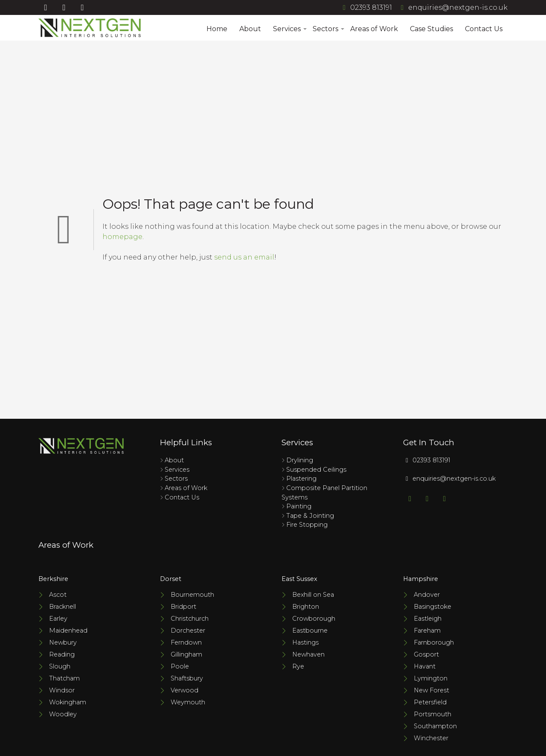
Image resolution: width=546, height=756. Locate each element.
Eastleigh (428, 619)
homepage (122, 237)
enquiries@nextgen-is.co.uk (453, 7)
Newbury (63, 642)
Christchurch (190, 619)
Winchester (431, 738)
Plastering (301, 479)
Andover (427, 595)
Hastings (305, 642)
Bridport (183, 607)
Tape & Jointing (310, 516)
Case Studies (431, 29)
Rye (298, 666)
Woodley (63, 714)
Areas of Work (374, 29)
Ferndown (186, 642)
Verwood (184, 690)
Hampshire (421, 579)
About (250, 29)
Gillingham (186, 654)
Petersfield (430, 702)
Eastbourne (310, 630)
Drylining (300, 460)
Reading (62, 654)
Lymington (431, 678)
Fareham (427, 630)
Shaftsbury (187, 678)
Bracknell (62, 607)
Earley (58, 619)
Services (289, 29)
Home (217, 29)
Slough (60, 666)
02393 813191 (366, 7)
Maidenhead (68, 630)
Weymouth (188, 702)
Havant (425, 666)
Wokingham (68, 702)
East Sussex (299, 579)
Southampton (435, 726)
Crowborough (314, 619)
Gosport (426, 654)
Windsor (62, 690)
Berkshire (53, 579)
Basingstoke (433, 607)
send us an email (244, 257)
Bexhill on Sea (313, 595)
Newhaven (308, 654)
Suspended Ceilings (316, 470)
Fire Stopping (307, 525)
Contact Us (484, 29)
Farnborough (434, 642)
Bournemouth (192, 595)
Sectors (328, 29)
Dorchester (188, 630)
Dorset (171, 579)
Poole (180, 666)
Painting (299, 506)
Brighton (306, 607)
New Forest (431, 690)
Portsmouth (433, 714)
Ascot (58, 595)
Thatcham (64, 678)
